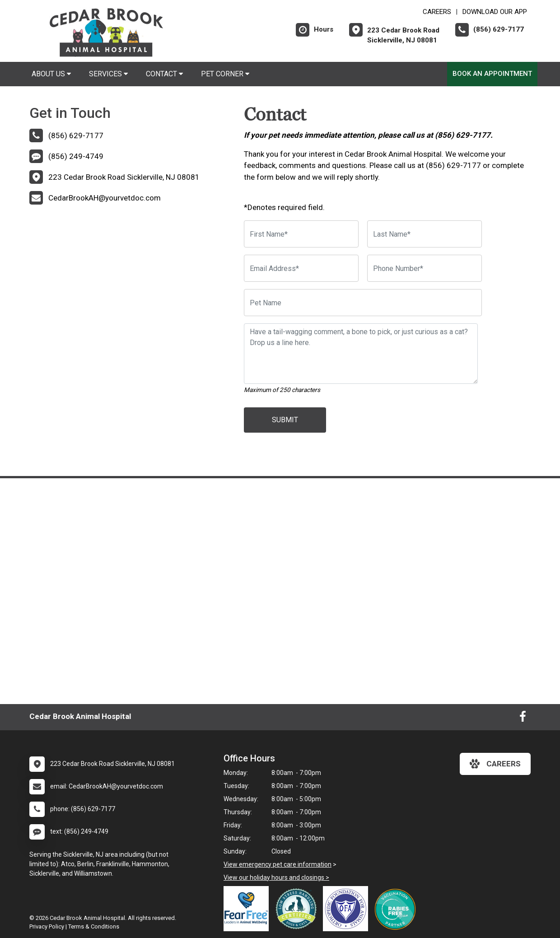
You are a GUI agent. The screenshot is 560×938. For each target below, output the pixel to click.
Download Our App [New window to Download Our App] (495, 12)
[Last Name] (425, 234)
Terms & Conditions (94, 926)
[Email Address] (301, 268)
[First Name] (301, 234)
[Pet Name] (363, 303)
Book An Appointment (492, 74)
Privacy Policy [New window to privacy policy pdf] (47, 926)
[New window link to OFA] (348, 909)
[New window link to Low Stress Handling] (298, 909)
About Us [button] (51, 74)
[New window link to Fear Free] (248, 909)
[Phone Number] (425, 268)
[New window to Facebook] (523, 719)
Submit (285, 420)
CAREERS (437, 12)
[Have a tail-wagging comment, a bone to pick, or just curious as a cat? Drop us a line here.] (361, 354)
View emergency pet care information (278, 864)
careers (495, 764)
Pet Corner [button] (225, 74)
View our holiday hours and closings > (276, 877)
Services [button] (108, 74)
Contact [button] (164, 74)
